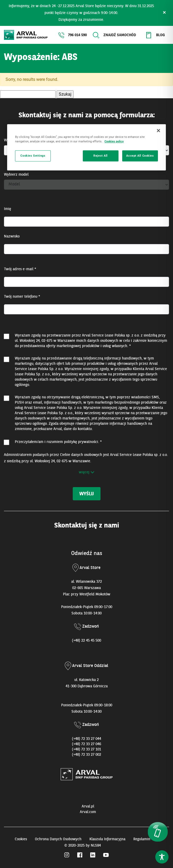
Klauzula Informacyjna (107, 839)
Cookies (21, 839)
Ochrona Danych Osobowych (58, 839)
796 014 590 (77, 35)
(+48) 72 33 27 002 (86, 755)
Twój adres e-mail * (20, 269)
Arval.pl (88, 806)
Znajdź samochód (120, 35)
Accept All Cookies (140, 156)
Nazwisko (12, 236)
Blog (160, 35)
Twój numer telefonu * (22, 297)
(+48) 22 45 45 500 (86, 641)
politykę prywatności (81, 442)
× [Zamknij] (164, 13)
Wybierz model (16, 175)
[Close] (158, 130)
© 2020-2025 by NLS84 (83, 846)
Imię (8, 209)
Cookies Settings (33, 156)
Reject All (101, 156)
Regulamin (142, 839)
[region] (86, 147)
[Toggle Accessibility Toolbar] (162, 857)
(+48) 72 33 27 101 (86, 749)
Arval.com (88, 812)
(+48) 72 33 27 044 (86, 739)
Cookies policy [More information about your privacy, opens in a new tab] (114, 141)
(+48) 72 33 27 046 (86, 744)
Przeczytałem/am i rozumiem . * (58, 442)
